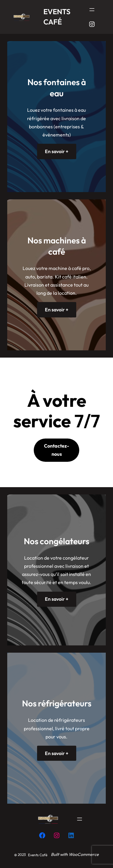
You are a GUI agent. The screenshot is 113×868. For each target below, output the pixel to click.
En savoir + (57, 151)
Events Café (38, 855)
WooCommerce (84, 854)
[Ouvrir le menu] (92, 10)
